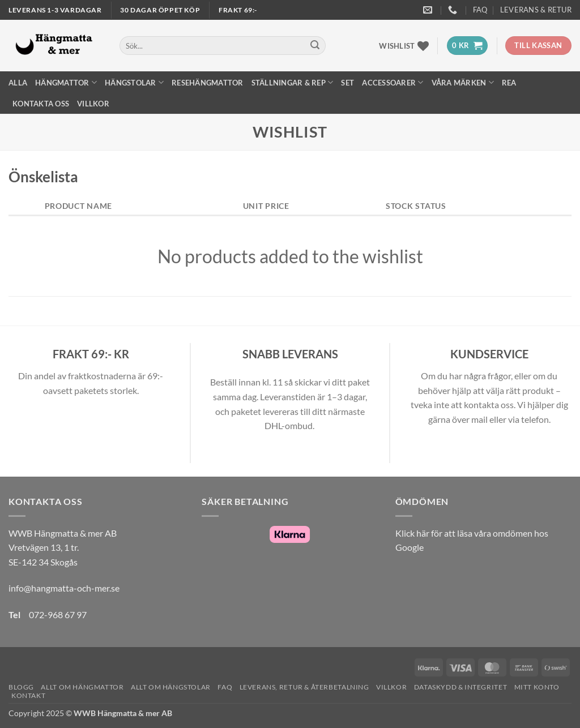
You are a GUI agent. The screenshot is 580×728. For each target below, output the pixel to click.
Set (347, 83)
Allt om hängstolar (171, 687)
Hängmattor (66, 82)
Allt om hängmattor (82, 687)
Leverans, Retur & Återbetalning (304, 687)
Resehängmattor (208, 83)
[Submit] (315, 46)
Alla (18, 83)
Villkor (93, 104)
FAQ (480, 10)
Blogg (21, 687)
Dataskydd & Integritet (460, 687)
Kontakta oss (41, 104)
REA (509, 83)
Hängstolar (134, 82)
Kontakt (28, 695)
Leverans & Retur (536, 10)
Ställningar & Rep (293, 82)
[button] (467, 46)
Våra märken (463, 82)
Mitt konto (537, 687)
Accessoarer (393, 82)
